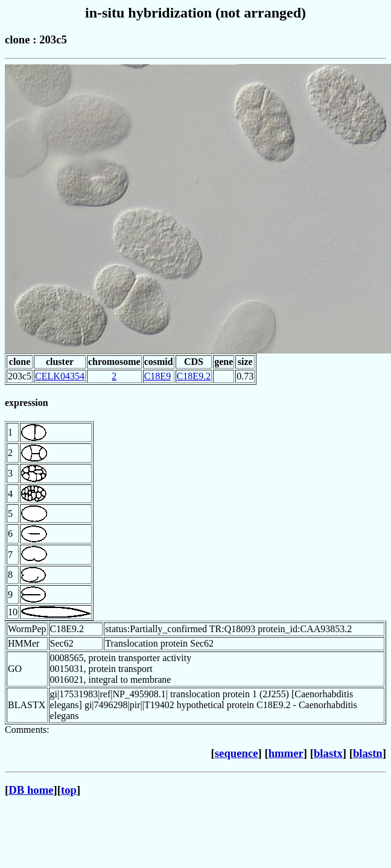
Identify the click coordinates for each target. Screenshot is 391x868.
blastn (368, 753)
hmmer (286, 753)
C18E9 (157, 376)
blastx (328, 753)
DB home (31, 790)
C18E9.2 (194, 376)
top (69, 790)
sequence (237, 753)
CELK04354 (60, 376)
